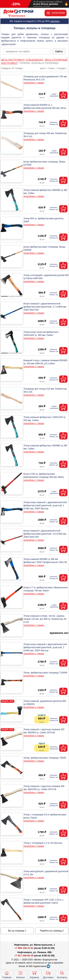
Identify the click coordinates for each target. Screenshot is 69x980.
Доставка (48, 975)
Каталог (21, 975)
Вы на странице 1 (17, 931)
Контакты (62, 975)
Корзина (34, 975)
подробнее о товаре (34, 83)
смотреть (55, 21)
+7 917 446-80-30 (24, 956)
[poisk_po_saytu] (27, 51)
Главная (7, 975)
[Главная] (18, 12)
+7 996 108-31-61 (24, 948)
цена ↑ (44, 68)
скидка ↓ (63, 68)
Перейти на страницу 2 (52, 931)
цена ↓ (53, 68)
